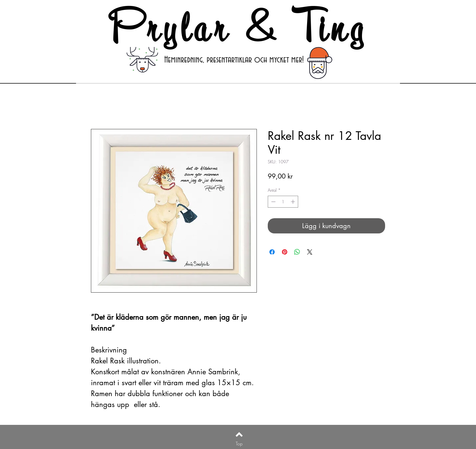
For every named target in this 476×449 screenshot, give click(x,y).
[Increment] (294, 202)
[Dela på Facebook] (272, 252)
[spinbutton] (283, 202)
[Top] (239, 444)
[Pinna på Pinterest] (285, 252)
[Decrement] (273, 202)
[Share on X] (310, 252)
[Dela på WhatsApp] (297, 252)
